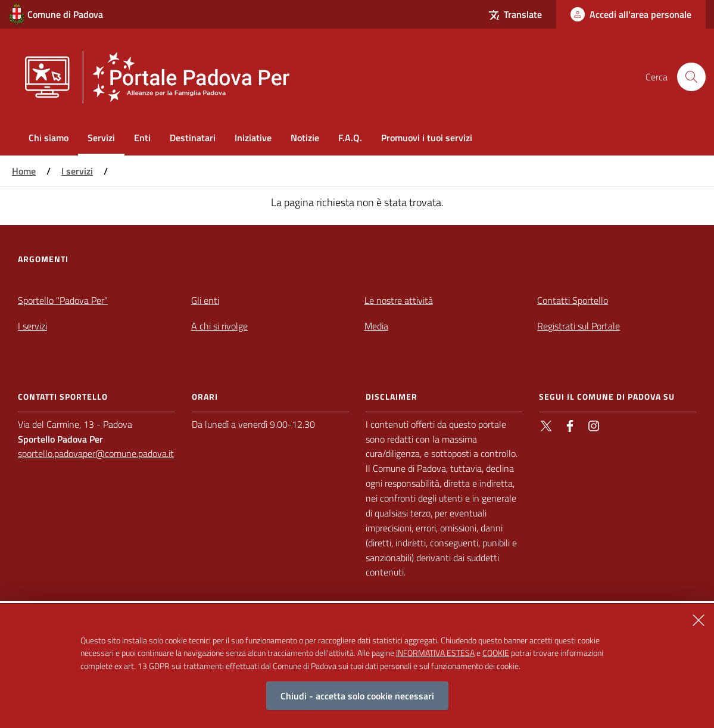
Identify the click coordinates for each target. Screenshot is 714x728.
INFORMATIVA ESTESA (435, 659)
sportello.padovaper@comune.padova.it (96, 453)
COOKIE (496, 659)
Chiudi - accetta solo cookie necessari (357, 702)
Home (24, 171)
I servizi (77, 171)
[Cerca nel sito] (691, 77)
